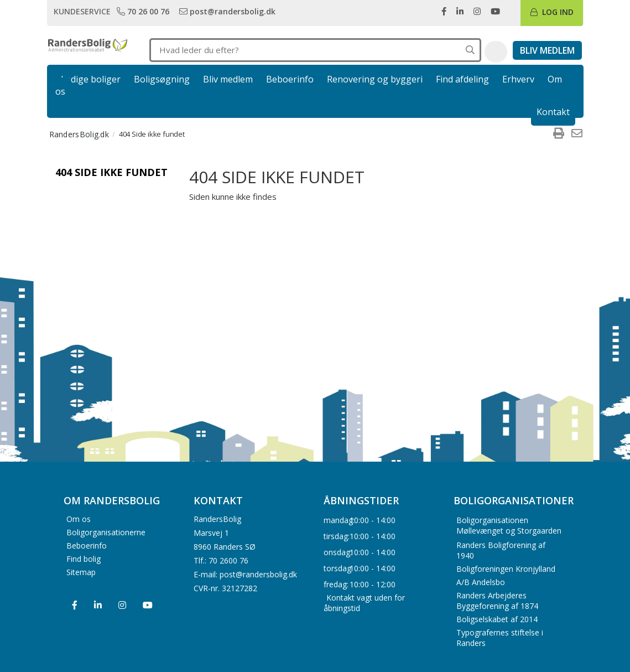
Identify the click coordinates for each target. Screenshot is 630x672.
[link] (144, 11)
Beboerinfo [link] (290, 79)
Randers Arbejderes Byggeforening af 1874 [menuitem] (497, 601)
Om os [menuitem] (79, 518)
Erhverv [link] (518, 79)
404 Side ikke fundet (111, 172)
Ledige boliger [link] (91, 79)
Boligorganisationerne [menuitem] (106, 532)
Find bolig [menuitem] (84, 558)
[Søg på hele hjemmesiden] (470, 50)
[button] (496, 52)
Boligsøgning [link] (162, 79)
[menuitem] (559, 134)
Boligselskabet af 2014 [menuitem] (497, 619)
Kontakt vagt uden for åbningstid (364, 603)
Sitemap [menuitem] (81, 572)
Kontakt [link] (553, 112)
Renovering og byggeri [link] (375, 79)
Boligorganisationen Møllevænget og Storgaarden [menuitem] (509, 525)
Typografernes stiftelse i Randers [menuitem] (500, 638)
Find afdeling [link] (462, 79)
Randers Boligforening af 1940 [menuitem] (501, 550)
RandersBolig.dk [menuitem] (79, 134)
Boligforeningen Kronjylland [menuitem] (506, 569)
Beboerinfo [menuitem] (87, 545)
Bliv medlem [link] (228, 79)
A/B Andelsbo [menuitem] (481, 582)
